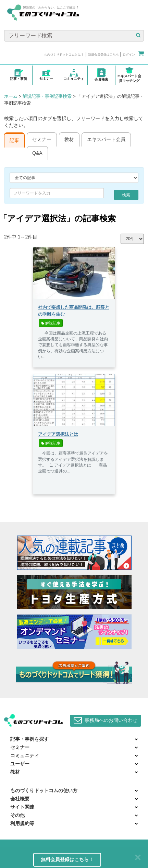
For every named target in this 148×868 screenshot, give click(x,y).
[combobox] (57, 193)
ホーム (11, 96)
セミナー (42, 139)
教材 (69, 139)
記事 (14, 140)
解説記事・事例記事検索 (47, 96)
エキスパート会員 (106, 139)
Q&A (37, 153)
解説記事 (51, 323)
